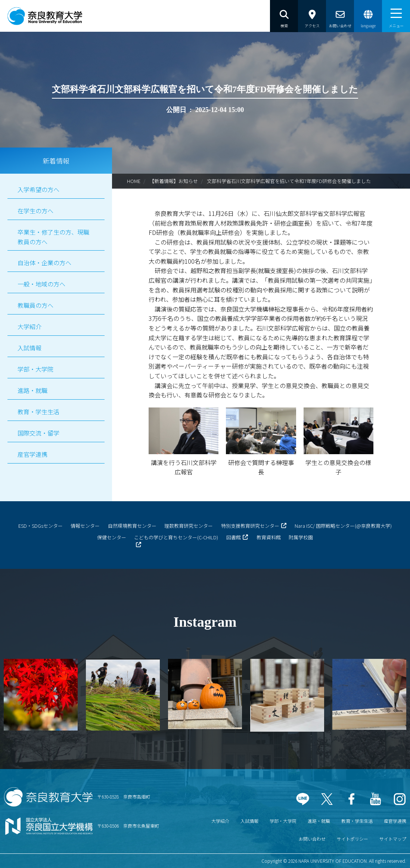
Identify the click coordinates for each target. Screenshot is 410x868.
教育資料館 (269, 537)
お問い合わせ (312, 839)
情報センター (85, 526)
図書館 (234, 537)
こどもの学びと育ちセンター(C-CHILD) (176, 537)
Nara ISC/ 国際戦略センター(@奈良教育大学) (343, 526)
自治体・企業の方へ (44, 263)
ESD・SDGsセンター (41, 526)
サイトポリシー (352, 839)
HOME (134, 181)
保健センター (112, 537)
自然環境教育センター (132, 526)
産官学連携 (32, 454)
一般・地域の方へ (41, 284)
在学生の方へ (35, 211)
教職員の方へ (35, 305)
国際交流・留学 (38, 433)
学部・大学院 (35, 369)
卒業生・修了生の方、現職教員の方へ (53, 237)
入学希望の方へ (38, 189)
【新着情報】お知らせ (174, 181)
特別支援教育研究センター (250, 526)
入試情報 (29, 348)
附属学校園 (301, 537)
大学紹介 (29, 326)
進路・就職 (32, 390)
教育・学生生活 (38, 412)
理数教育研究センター (189, 526)
